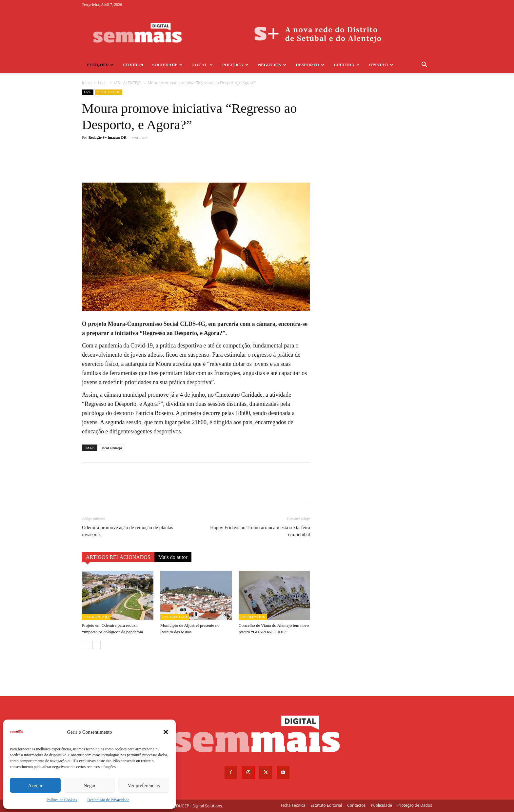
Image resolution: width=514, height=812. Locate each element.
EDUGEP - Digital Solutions (198, 806)
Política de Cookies (62, 800)
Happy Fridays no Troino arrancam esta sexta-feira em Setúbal (260, 531)
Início (87, 83)
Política (235, 65)
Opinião (381, 65)
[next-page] (97, 645)
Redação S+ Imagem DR (107, 137)
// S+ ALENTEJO (128, 83)
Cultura (347, 65)
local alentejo (112, 448)
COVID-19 (133, 65)
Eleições (100, 65)
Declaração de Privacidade (108, 800)
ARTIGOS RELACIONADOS (118, 557)
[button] (166, 732)
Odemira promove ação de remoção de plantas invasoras (128, 531)
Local (202, 65)
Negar (90, 785)
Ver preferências (144, 785)
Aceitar (35, 785)
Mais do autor (173, 557)
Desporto (310, 65)
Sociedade (167, 65)
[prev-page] (86, 645)
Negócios (272, 65)
